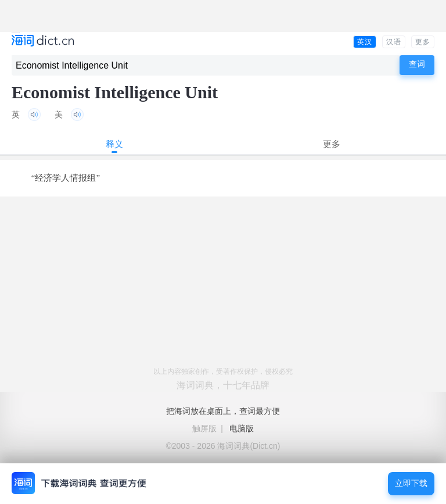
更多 (423, 42)
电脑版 (242, 428)
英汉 (365, 42)
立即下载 (411, 483)
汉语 (394, 42)
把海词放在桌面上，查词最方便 (223, 411)
